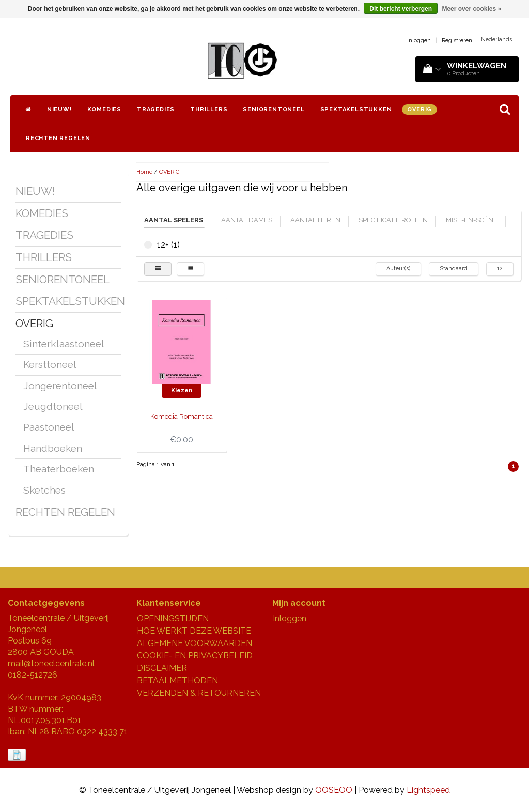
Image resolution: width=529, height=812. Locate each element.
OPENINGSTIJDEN (173, 618)
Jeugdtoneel (53, 406)
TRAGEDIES (156, 109)
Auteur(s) (398, 269)
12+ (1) (148, 245)
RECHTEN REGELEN (58, 138)
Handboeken (53, 448)
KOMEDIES (104, 109)
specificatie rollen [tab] (393, 220)
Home (144, 172)
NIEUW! (59, 109)
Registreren (457, 41)
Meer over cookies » (471, 9)
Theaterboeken (59, 469)
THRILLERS (209, 109)
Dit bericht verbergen (401, 9)
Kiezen (182, 390)
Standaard (454, 269)
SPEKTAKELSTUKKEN (356, 109)
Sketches (44, 490)
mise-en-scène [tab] (472, 220)
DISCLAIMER (162, 668)
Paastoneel (49, 427)
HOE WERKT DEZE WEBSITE (194, 631)
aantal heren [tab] (315, 220)
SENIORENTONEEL (274, 109)
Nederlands (496, 40)
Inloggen (419, 41)
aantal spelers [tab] (174, 220)
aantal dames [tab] (247, 220)
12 (500, 269)
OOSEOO (334, 790)
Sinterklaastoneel (64, 344)
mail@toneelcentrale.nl (51, 663)
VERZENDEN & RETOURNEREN (199, 693)
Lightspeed (428, 790)
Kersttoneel (50, 364)
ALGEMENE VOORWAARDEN (195, 643)
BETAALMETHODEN (177, 680)
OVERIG (419, 109)
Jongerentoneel (60, 386)
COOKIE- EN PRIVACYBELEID (195, 656)
